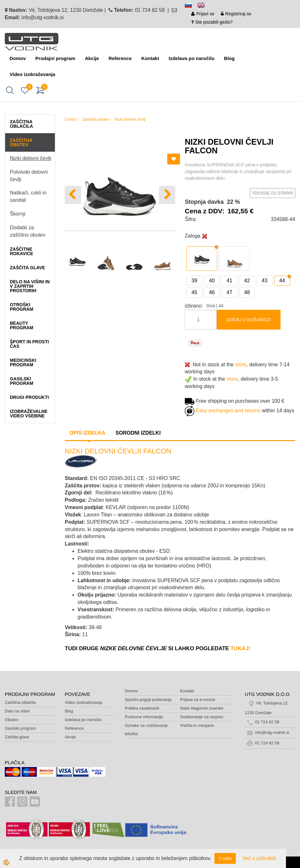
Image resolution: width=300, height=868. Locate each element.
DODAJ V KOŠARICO (249, 320)
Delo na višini (17, 711)
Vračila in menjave (197, 725)
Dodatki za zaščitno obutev (28, 231)
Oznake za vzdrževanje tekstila (146, 730)
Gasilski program (20, 728)
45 (194, 292)
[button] (167, 195)
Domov (18, 58)
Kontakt (150, 58)
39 (194, 281)
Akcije (92, 58)
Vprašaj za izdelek (273, 193)
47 (229, 292)
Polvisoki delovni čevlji (29, 176)
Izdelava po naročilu (191, 58)
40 (212, 281)
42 (247, 281)
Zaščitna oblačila (20, 702)
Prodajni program (55, 58)
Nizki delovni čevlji (31, 158)
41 (229, 281)
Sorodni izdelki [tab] (138, 433)
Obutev (11, 720)
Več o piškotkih (259, 858)
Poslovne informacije (144, 717)
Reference (120, 58)
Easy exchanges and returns (228, 411)
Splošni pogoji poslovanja (148, 700)
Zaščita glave (17, 737)
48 (247, 292)
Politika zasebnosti (142, 708)
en (204, 6)
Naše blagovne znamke (202, 708)
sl (191, 6)
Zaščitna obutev (96, 119)
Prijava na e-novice (198, 700)
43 (265, 281)
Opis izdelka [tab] (87, 433)
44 (282, 281)
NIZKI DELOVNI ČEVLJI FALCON (118, 451)
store (241, 365)
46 (212, 292)
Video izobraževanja (32, 74)
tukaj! (240, 648)
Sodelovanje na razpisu (202, 717)
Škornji (18, 214)
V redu (225, 858)
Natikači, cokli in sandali (28, 196)
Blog (229, 58)
